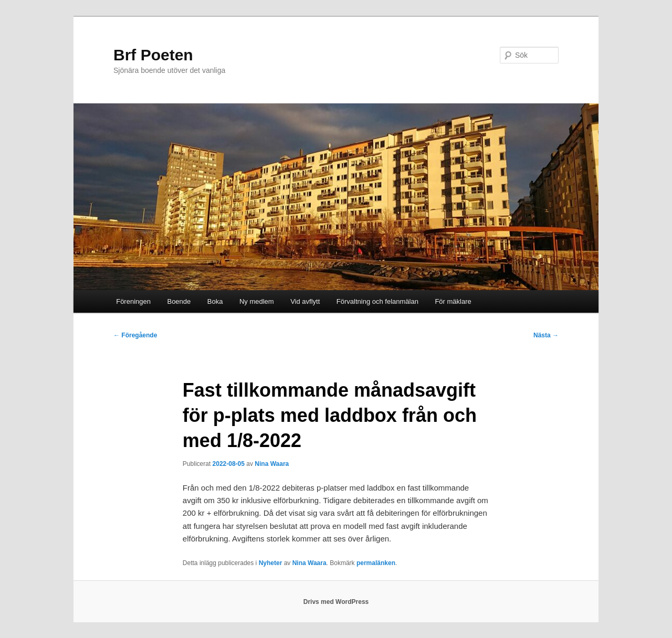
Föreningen (133, 301)
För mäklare (453, 301)
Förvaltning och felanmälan (377, 301)
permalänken (376, 563)
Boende (179, 301)
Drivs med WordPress (336, 602)
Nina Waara (272, 464)
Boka (215, 301)
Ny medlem (257, 301)
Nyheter (271, 563)
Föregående (135, 335)
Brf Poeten (153, 55)
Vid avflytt (305, 301)
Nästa (546, 335)
